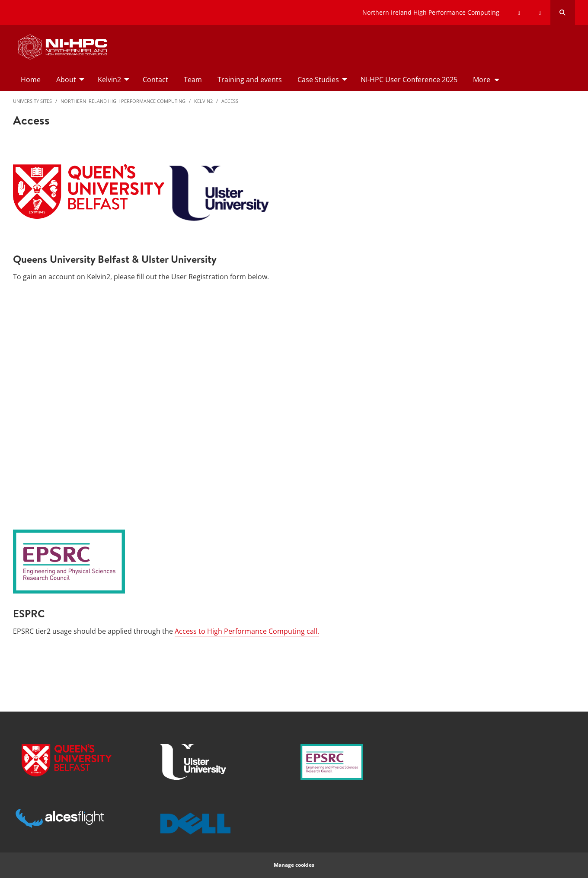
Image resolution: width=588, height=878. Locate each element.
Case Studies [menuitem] (318, 80)
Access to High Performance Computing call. (247, 631)
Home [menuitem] (31, 80)
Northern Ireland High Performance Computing (431, 12)
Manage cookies (294, 865)
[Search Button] (563, 13)
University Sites (32, 101)
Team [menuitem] (193, 80)
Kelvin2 (203, 101)
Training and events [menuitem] (250, 80)
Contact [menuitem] (155, 80)
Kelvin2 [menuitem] (109, 80)
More (482, 80)
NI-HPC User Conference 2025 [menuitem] (409, 80)
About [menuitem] (66, 80)
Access (230, 101)
